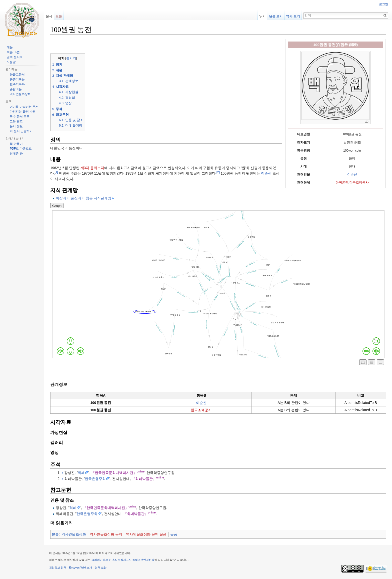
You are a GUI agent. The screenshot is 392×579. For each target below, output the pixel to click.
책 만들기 (16, 144)
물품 (174, 534)
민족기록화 (17, 84)
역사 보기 (293, 16)
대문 (10, 47)
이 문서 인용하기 (21, 131)
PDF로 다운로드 (21, 149)
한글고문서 (17, 75)
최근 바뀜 (13, 52)
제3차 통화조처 (92, 168)
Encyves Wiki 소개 (80, 567)
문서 (49, 16)
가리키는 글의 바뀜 (23, 112)
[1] (56, 172)
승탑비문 (16, 89)
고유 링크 (16, 121)
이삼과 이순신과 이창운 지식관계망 (83, 198)
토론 (59, 16)
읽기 (262, 16)
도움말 (11, 62)
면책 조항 (101, 567)
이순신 (352, 175)
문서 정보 (16, 126)
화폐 (81, 473)
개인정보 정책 (58, 567)
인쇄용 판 (16, 154)
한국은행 (342, 183)
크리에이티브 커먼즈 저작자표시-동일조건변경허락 (123, 560)
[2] (218, 172)
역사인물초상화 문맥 (106, 534)
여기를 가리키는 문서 (24, 107)
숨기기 (71, 58)
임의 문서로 (15, 57)
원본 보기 (276, 16)
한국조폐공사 (359, 183)
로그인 (383, 4)
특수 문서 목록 (20, 117)
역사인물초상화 (74, 534)
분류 (55, 534)
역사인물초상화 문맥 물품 (146, 534)
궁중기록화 (17, 80)
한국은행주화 (95, 479)
